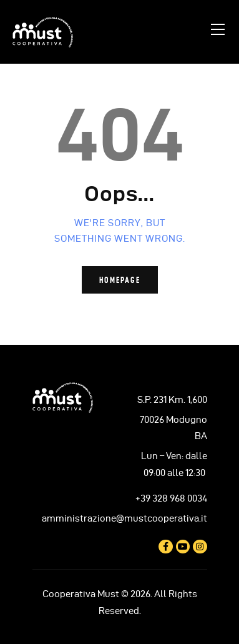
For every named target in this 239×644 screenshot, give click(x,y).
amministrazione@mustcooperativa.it (124, 518)
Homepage (120, 280)
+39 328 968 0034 (171, 498)
